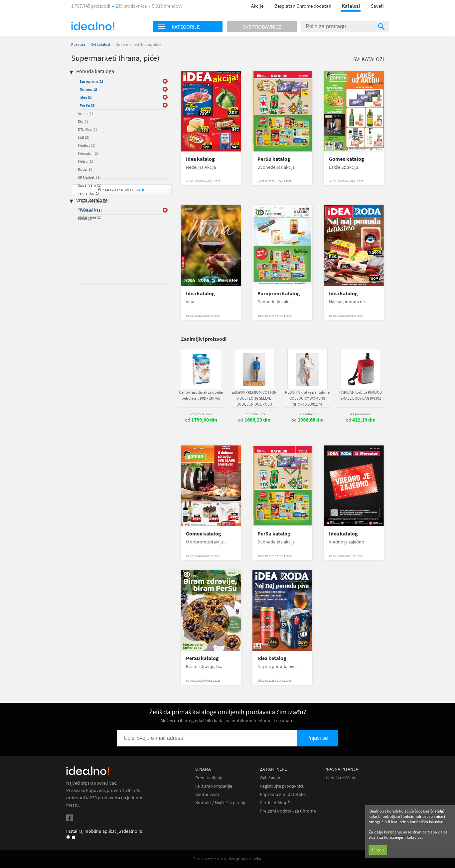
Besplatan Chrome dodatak (303, 6)
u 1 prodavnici (201, 414)
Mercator (88, 153)
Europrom (91, 81)
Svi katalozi (101, 44)
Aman (85, 113)
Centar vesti (207, 794)
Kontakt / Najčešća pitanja (221, 803)
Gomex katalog (347, 159)
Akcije (257, 6)
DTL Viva (87, 129)
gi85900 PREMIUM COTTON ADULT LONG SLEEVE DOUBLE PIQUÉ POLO (254, 398)
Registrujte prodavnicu (282, 786)
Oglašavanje (272, 778)
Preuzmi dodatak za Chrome (288, 811)
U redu (378, 850)
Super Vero (90, 185)
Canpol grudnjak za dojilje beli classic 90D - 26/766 (201, 395)
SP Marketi (89, 177)
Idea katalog (200, 159)
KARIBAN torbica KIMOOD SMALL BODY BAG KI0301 (361, 395)
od (201, 420)
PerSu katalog (274, 159)
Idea (86, 97)
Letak (85, 218)
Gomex (88, 89)
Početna (78, 44)
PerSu (87, 105)
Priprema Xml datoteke (283, 794)
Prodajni (91, 210)
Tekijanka (88, 193)
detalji (438, 811)
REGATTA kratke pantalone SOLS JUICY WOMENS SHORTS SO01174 (307, 398)
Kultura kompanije (214, 786)
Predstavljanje (209, 778)
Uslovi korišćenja (341, 778)
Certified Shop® (275, 803)
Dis (83, 121)
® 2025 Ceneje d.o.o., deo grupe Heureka (227, 859)
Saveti (377, 6)
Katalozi (351, 6)
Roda (85, 169)
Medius (87, 145)
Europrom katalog (279, 293)
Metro (85, 161)
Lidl (84, 137)
